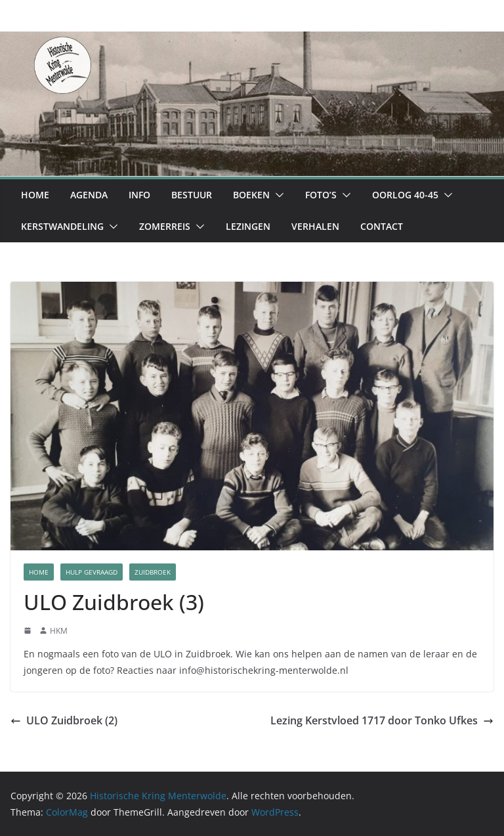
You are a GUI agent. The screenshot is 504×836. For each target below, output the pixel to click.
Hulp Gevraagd (92, 572)
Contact (382, 226)
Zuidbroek (153, 572)
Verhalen (315, 226)
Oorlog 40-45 (405, 195)
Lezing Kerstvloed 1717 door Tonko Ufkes (382, 720)
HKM (59, 631)
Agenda (89, 195)
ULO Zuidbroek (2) (64, 720)
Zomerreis (165, 226)
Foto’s (321, 195)
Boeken (251, 195)
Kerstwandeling (62, 226)
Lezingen (248, 226)
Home (35, 195)
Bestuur (192, 195)
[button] (277, 195)
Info (139, 195)
